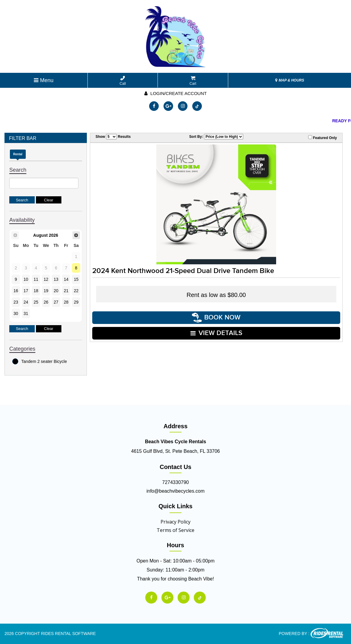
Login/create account (175, 93)
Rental (18, 154)
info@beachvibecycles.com (175, 491)
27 (56, 302)
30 (16, 313)
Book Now (216, 318)
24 (26, 302)
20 (56, 291)
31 (26, 313)
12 (46, 279)
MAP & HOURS (290, 80)
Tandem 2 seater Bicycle (40, 361)
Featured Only (323, 138)
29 (76, 302)
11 (36, 279)
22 (76, 291)
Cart (193, 81)
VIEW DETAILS (216, 333)
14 (66, 279)
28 (66, 302)
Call (123, 81)
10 (26, 279)
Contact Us (175, 467)
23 (16, 302)
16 (16, 291)
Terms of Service (175, 530)
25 (36, 302)
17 (26, 291)
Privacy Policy (175, 522)
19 (46, 291)
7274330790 (176, 482)
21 (66, 291)
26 (46, 302)
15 (76, 279)
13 (56, 279)
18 (36, 291)
